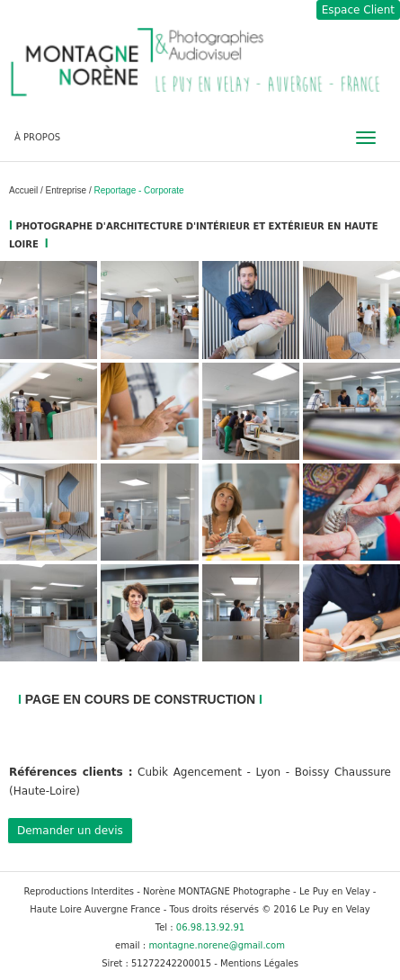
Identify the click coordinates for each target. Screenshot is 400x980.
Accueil (25, 190)
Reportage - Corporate (139, 190)
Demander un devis (70, 831)
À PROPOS (37, 137)
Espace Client (358, 10)
